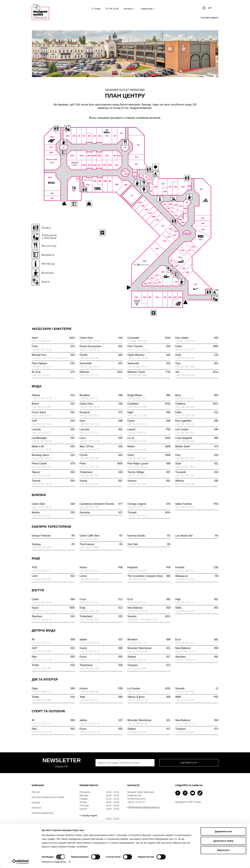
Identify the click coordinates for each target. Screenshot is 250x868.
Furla (53, 346)
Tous (197, 363)
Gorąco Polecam (53, 536)
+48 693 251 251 (185, 398)
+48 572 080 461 (41, 341)
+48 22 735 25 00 (185, 467)
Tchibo (53, 665)
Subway (53, 544)
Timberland (101, 472)
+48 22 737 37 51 (90, 433)
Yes (197, 372)
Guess (149, 421)
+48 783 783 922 (41, 375)
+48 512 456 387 (185, 700)
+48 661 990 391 (41, 579)
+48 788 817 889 (89, 547)
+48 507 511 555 (137, 571)
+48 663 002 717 (137, 398)
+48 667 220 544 (185, 358)
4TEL (35, 567)
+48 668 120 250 (89, 579)
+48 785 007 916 (185, 433)
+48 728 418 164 (41, 407)
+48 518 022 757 (89, 375)
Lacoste (53, 429)
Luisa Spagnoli (197, 438)
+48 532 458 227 (89, 700)
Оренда (36, 802)
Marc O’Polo (101, 447)
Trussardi (197, 472)
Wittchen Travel (149, 372)
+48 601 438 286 (89, 358)
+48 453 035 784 (41, 467)
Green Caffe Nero (101, 536)
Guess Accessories (101, 346)
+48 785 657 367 (137, 458)
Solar (197, 464)
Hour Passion (149, 346)
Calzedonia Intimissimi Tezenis (101, 504)
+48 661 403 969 (185, 458)
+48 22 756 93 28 (185, 341)
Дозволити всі (223, 831)
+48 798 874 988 (41, 547)
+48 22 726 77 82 (42, 660)
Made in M (53, 447)
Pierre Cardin (53, 464)
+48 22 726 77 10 (42, 350)
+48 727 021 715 (41, 643)
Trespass (149, 665)
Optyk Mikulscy (149, 355)
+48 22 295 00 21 (90, 415)
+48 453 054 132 (89, 398)
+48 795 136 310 (41, 516)
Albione (53, 395)
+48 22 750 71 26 (137, 700)
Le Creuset (149, 689)
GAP (53, 421)
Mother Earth (197, 447)
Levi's (101, 438)
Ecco (149, 599)
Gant (101, 421)
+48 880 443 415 (185, 579)
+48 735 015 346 (137, 407)
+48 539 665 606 (185, 692)
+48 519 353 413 (41, 415)
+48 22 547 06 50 (90, 450)
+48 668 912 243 (137, 484)
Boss (197, 395)
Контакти (36, 808)
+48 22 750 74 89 (42, 398)
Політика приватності (43, 813)
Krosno (101, 689)
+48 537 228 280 (89, 611)
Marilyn (53, 513)
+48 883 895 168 (89, 692)
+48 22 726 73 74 (137, 424)
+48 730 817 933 (185, 507)
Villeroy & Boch (149, 697)
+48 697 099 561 (137, 433)
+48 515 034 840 (137, 669)
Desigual (101, 412)
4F (53, 640)
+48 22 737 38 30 (137, 358)
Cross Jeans (53, 412)
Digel (149, 412)
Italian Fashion (197, 504)
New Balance (149, 608)
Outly (197, 355)
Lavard (149, 429)
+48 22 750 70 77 (185, 350)
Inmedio (197, 567)
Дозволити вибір (223, 841)
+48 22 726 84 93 (42, 620)
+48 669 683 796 (89, 507)
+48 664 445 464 (185, 611)
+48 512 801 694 (185, 367)
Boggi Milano (149, 395)
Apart (53, 338)
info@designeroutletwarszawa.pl (143, 807)
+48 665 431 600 (137, 341)
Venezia (149, 616)
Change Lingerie (149, 504)
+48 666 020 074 (41, 367)
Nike (53, 657)
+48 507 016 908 (137, 450)
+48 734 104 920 (41, 433)
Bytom (53, 404)
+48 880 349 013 (137, 507)
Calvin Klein (101, 338)
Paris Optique (53, 363)
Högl (197, 599)
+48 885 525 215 (137, 441)
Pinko (101, 464)
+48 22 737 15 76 (90, 660)
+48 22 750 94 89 (42, 441)
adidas (101, 640)
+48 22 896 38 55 (137, 367)
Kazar (197, 346)
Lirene (83, 576)
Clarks (53, 599)
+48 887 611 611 (89, 571)
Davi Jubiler (197, 338)
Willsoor (197, 481)
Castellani (149, 404)
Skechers (53, 616)
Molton (149, 447)
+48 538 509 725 (89, 424)
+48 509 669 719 (41, 692)
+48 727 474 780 (89, 467)
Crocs (101, 599)
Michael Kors (53, 355)
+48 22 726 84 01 (90, 350)
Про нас (36, 792)
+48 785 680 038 (89, 475)
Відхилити (223, 850)
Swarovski (149, 363)
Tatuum (53, 472)
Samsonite (101, 363)
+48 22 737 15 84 (90, 441)
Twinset (53, 481)
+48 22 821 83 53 (42, 484)
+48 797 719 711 (185, 602)
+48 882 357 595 (137, 375)
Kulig (101, 608)
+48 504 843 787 (137, 660)
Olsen (149, 455)
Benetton (101, 395)
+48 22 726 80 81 (42, 458)
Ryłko (197, 608)
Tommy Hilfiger (149, 472)
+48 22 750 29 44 (90, 341)
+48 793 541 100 (185, 475)
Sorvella (197, 689)
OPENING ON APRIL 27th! (143, 620)
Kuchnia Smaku (149, 536)
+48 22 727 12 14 (137, 350)
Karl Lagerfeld (197, 421)
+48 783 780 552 (89, 484)
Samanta (101, 513)
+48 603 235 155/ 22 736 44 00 (50, 358)
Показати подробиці (54, 862)
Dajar (53, 689)
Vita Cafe (149, 544)
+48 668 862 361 (137, 579)
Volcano (149, 481)
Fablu (197, 412)
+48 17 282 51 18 (137, 611)
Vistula (101, 481)
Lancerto (101, 429)
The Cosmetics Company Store (149, 576)
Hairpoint (149, 567)
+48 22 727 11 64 (137, 692)
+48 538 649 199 (185, 375)
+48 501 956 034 (185, 571)
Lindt (53, 576)
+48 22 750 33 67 (137, 475)
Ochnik (101, 355)
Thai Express (101, 544)
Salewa (149, 657)
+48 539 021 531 (137, 602)
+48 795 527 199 (137, 415)
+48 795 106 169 (185, 415)
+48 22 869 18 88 (42, 602)
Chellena (197, 404)
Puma (101, 657)
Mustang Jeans (53, 455)
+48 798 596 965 (185, 407)
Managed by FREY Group (188, 802)
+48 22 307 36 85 (137, 467)
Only (197, 455)
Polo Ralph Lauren (149, 464)
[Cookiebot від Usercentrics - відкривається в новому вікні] (21, 862)
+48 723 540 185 (185, 484)
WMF (197, 697)
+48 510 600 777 (41, 571)
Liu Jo (149, 438)
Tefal (101, 697)
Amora (101, 567)
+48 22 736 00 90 (137, 651)
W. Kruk (53, 372)
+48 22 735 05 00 (90, 643)
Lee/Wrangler (53, 438)
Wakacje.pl (197, 576)
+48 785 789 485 (41, 669)
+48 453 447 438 (41, 424)
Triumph (149, 513)
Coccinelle (149, 338)
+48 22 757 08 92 (42, 450)
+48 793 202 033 (89, 602)
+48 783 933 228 (41, 475)
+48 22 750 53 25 (137, 516)
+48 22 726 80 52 (90, 367)
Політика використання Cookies (48, 797)
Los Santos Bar (197, 536)
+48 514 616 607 (89, 539)
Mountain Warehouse (149, 648)
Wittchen (101, 372)
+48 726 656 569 (185, 441)
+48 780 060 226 (185, 424)
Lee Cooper (197, 429)
